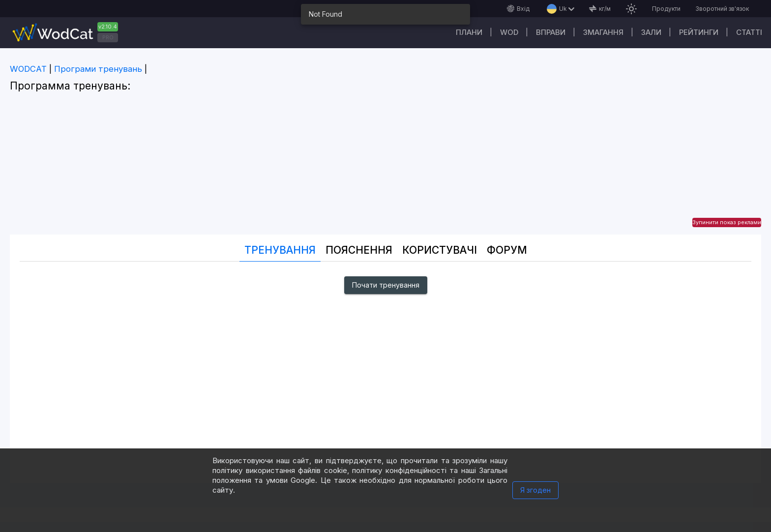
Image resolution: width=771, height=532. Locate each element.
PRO (108, 37)
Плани (469, 32)
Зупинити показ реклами (727, 222)
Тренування (280, 250)
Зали (651, 32)
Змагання (603, 32)
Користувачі (440, 250)
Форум (507, 250)
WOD (509, 32)
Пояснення (359, 250)
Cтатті (749, 32)
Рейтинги (699, 32)
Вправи (551, 32)
